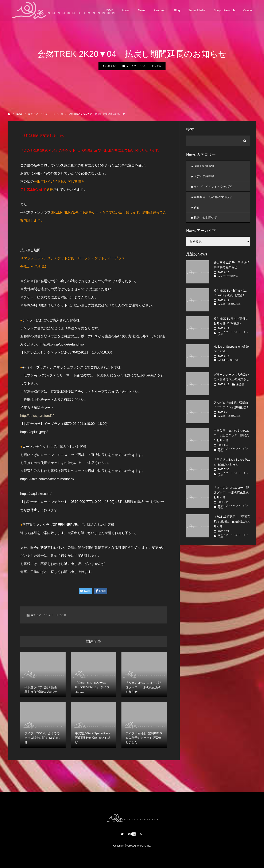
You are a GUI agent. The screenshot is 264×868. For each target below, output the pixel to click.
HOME (109, 11)
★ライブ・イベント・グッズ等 (144, 66)
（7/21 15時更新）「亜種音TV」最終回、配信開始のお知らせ (232, 521)
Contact (248, 11)
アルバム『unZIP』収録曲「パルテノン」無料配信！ (231, 405)
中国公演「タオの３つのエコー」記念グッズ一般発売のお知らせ (231, 435)
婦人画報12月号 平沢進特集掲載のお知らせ (232, 265)
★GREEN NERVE (203, 166)
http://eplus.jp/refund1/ (37, 416)
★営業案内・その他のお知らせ (211, 197)
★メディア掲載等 (202, 176)
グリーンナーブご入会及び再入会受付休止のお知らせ (231, 377)
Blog (177, 11)
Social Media (197, 11)
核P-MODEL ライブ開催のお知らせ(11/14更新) (231, 321)
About (126, 11)
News (142, 11)
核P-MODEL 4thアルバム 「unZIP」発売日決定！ (230, 293)
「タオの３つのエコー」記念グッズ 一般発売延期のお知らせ (231, 492)
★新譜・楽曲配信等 (204, 218)
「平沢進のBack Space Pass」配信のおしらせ (232, 462)
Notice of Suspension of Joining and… (232, 349)
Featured (160, 11)
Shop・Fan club (224, 11)
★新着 (195, 207)
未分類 (240, 384)
